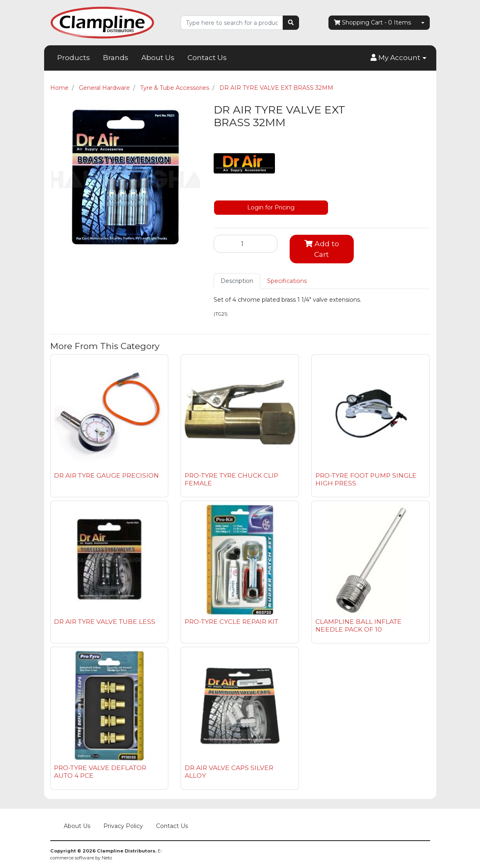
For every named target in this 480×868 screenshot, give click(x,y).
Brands (116, 58)
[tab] (237, 281)
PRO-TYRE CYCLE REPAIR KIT (231, 622)
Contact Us (207, 58)
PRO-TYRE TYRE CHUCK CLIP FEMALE (231, 479)
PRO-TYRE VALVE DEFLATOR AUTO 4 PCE (100, 772)
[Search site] (291, 23)
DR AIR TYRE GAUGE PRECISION (106, 475)
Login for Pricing (271, 207)
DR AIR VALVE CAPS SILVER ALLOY (229, 772)
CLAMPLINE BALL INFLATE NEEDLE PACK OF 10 (358, 625)
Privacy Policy (123, 826)
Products (74, 58)
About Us (158, 58)
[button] (398, 58)
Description (237, 281)
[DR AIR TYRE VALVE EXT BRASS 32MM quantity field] (246, 244)
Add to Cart (322, 249)
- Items (372, 23)
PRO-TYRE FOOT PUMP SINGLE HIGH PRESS (366, 479)
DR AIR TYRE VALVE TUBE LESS (105, 622)
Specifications (287, 281)
